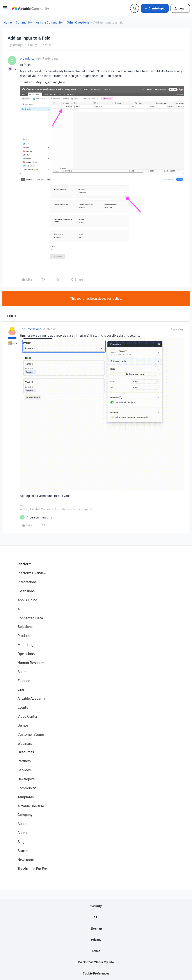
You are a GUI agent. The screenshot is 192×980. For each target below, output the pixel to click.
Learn (22, 689)
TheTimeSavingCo (33, 329)
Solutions (25, 627)
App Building (27, 600)
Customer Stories (31, 734)
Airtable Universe (31, 806)
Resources (26, 752)
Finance (24, 681)
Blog (21, 842)
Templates (26, 797)
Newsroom (26, 860)
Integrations (27, 582)
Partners (24, 761)
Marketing (25, 645)
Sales (22, 672)
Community (24, 22)
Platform (25, 564)
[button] (5, 9)
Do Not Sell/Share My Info (96, 962)
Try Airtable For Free (33, 869)
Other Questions (78, 22)
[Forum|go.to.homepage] (30, 8)
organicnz (27, 58)
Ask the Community (49, 22)
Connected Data (30, 618)
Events (23, 707)
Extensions (26, 591)
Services (24, 770)
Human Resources (32, 663)
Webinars (25, 743)
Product (24, 636)
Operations (26, 654)
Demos (23, 725)
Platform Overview (32, 573)
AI (19, 609)
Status (23, 851)
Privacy (96, 940)
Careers (23, 833)
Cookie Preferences (96, 973)
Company (25, 815)
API (96, 917)
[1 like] (36, 517)
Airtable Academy (31, 698)
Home (8, 22)
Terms (96, 951)
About (22, 824)
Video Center (27, 716)
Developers (26, 779)
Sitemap (96, 928)
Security (96, 906)
